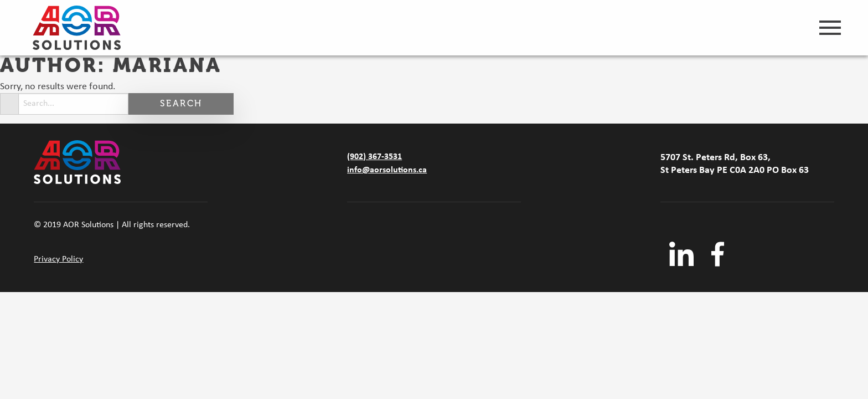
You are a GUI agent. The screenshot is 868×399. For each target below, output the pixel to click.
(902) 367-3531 (374, 157)
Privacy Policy (58, 259)
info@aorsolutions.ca (387, 170)
